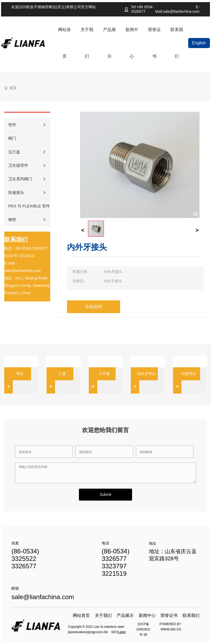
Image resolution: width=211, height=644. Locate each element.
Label (122, 632)
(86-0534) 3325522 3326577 (25, 559)
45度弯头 (189, 374)
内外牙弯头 (146, 374)
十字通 (104, 374)
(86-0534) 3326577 (31, 248)
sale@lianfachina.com (22, 271)
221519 (28, 256)
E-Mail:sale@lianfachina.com (177, 9)
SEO (114, 632)
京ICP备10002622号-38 (143, 629)
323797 (13, 256)
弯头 (20, 374)
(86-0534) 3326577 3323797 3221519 (116, 562)
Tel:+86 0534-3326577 (142, 9)
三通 (62, 374)
